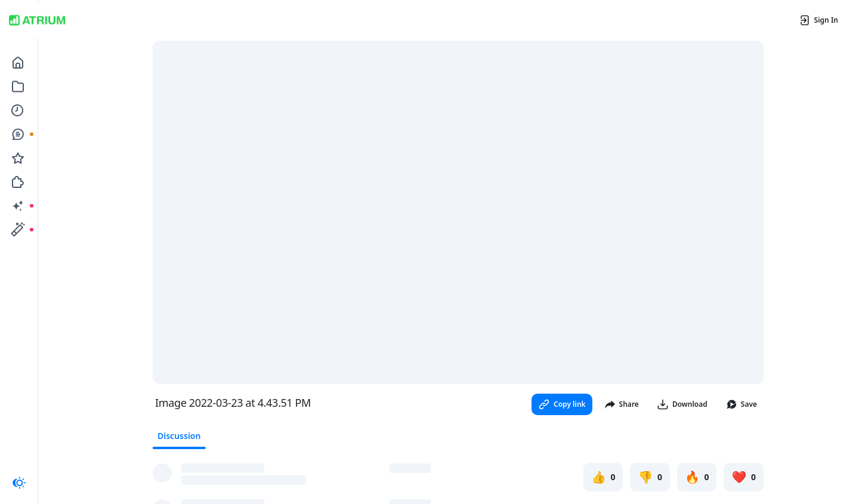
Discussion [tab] (179, 436)
